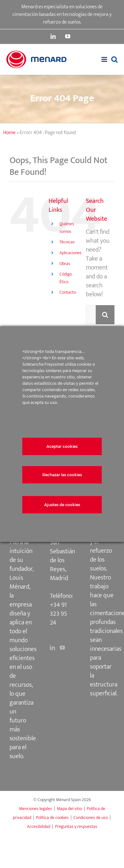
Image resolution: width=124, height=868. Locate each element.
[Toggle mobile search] (114, 59)
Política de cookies (52, 818)
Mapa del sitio (69, 809)
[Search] (105, 315)
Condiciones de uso (91, 818)
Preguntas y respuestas (76, 826)
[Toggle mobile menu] (105, 59)
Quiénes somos (67, 228)
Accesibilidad (39, 826)
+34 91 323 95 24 (59, 614)
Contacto (68, 292)
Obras (65, 264)
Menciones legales (36, 809)
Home (9, 133)
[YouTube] (62, 648)
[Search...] (91, 315)
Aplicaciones (71, 253)
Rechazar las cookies (62, 474)
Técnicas (67, 242)
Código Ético (66, 278)
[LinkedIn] (52, 648)
